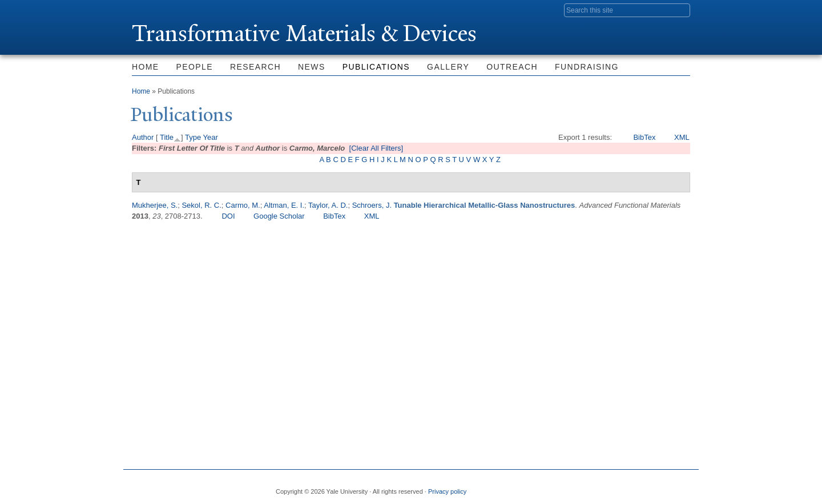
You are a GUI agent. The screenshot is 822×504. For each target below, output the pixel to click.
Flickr (626, 487)
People (195, 67)
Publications (376, 67)
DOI (228, 216)
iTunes (653, 487)
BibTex (644, 137)
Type (193, 137)
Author (143, 137)
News (312, 67)
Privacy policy (447, 491)
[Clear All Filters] (376, 148)
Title (167, 137)
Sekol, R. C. (201, 205)
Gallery (448, 67)
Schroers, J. (372, 205)
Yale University (164, 10)
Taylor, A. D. (328, 205)
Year (211, 137)
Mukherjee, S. (155, 205)
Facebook (570, 487)
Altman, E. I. (284, 205)
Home (146, 67)
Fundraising (587, 67)
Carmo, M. (243, 205)
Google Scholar (279, 216)
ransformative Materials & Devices (304, 33)
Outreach (512, 67)
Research (255, 67)
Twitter (598, 487)
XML (682, 137)
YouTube (681, 487)
